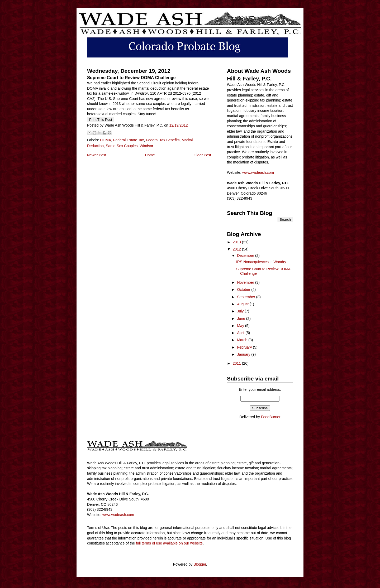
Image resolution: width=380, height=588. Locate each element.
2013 (237, 242)
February (245, 347)
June (241, 319)
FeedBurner (271, 417)
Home (150, 155)
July (241, 311)
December (246, 256)
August (243, 304)
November (246, 282)
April (241, 333)
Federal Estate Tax (129, 140)
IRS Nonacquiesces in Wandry (261, 262)
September (246, 297)
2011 (237, 363)
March (243, 340)
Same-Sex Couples (122, 146)
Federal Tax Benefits (163, 140)
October (244, 290)
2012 (237, 249)
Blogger (200, 564)
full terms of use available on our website (169, 543)
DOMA (106, 140)
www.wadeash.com (258, 172)
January (244, 354)
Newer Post (97, 155)
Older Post (202, 155)
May (241, 326)
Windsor (146, 146)
